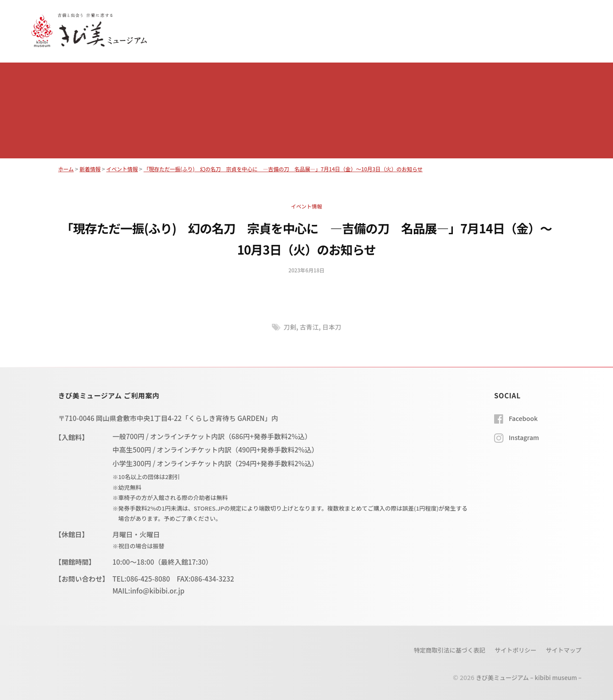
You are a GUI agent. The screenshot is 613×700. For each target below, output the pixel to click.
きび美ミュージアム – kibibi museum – (525, 677)
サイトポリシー (511, 650)
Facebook (524, 418)
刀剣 (289, 326)
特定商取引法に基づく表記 (441, 650)
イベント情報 (307, 206)
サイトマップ (562, 650)
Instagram (525, 437)
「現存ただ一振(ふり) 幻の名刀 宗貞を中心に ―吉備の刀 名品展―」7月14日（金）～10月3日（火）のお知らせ (299, 169)
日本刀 (333, 326)
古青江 (309, 326)
